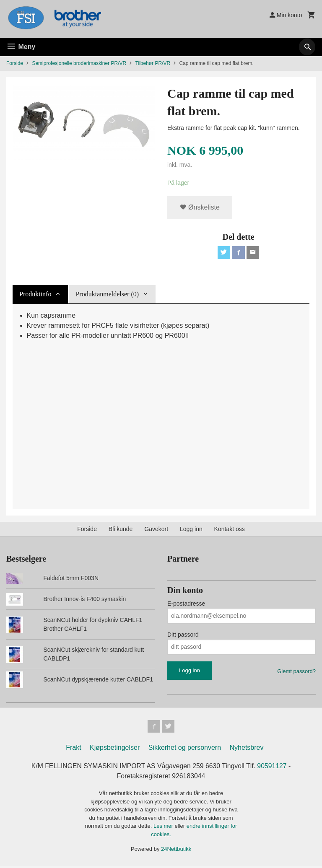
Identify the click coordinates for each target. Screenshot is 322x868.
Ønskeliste (200, 208)
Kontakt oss (230, 530)
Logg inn (191, 530)
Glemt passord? (296, 672)
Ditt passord (183, 635)
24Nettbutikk (176, 851)
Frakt (73, 749)
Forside (15, 63)
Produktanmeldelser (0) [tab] (107, 295)
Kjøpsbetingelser (115, 749)
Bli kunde (121, 530)
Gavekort (156, 530)
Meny (21, 47)
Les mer (164, 828)
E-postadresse (186, 604)
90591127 (274, 768)
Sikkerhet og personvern (185, 749)
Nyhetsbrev (247, 749)
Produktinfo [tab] (35, 295)
